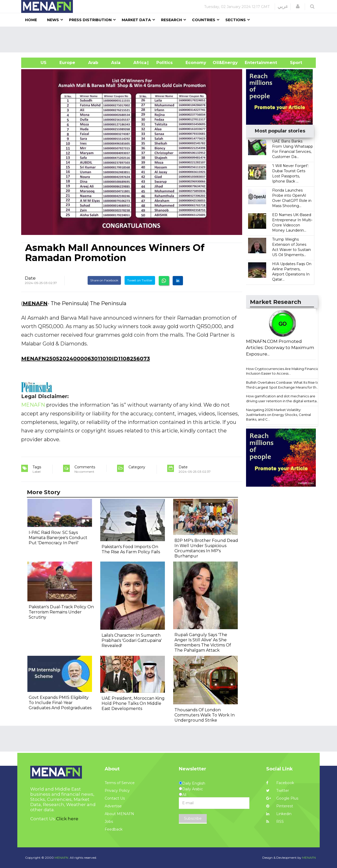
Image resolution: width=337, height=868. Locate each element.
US (37, 63)
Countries (204, 20)
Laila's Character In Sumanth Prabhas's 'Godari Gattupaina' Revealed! (132, 640)
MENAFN (35, 303)
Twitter (278, 791)
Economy (196, 63)
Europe (67, 63)
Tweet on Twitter (140, 280)
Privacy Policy (117, 791)
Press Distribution (90, 20)
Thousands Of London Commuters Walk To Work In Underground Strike (205, 715)
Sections (236, 20)
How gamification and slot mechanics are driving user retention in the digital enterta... (282, 399)
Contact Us (115, 798)
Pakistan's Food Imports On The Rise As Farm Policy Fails (131, 549)
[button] (298, 6)
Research (171, 20)
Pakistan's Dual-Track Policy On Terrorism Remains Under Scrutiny (61, 612)
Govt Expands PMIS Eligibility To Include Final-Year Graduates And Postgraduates (60, 703)
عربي (283, 6)
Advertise (113, 806)
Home (31, 20)
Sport (293, 63)
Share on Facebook (104, 280)
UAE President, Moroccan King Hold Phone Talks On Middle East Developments (133, 703)
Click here (67, 819)
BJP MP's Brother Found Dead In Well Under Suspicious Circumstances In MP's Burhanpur (206, 548)
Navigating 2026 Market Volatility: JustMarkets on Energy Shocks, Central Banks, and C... (278, 415)
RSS (275, 822)
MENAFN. (62, 858)
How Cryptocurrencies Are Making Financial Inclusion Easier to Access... (283, 371)
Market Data (136, 20)
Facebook (280, 783)
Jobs (109, 822)
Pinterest (280, 806)
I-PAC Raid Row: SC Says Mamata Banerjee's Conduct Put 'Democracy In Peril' (58, 538)
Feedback (114, 829)
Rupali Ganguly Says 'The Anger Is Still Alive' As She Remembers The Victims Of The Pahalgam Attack (203, 642)
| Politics (163, 63)
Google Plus (282, 798)
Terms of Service (120, 783)
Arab (93, 63)
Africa (139, 63)
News (53, 20)
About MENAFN (119, 814)
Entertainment (253, 63)
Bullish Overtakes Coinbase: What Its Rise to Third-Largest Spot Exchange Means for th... (283, 385)
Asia (116, 63)
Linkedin (279, 814)
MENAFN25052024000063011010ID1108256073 (86, 359)
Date (30, 278)
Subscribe (193, 818)
